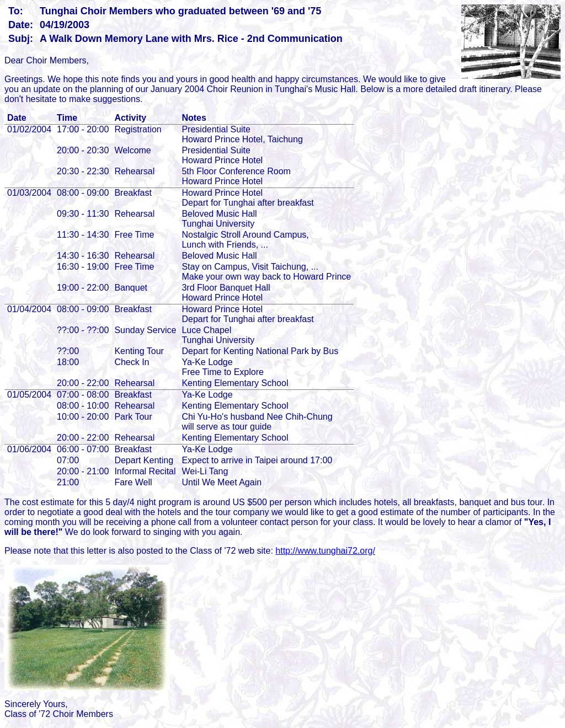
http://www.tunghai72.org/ (325, 551)
